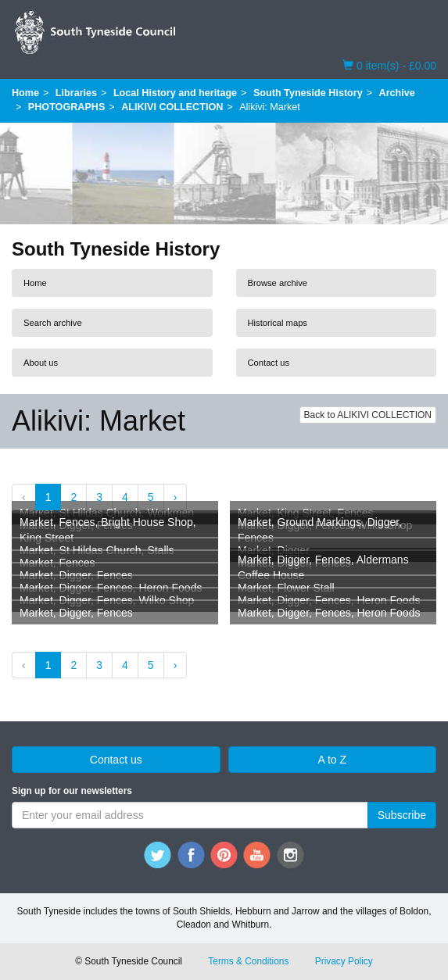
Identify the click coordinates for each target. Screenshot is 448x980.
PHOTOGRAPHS (66, 107)
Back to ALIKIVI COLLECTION (368, 415)
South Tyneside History (308, 93)
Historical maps (278, 323)
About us (41, 363)
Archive (397, 93)
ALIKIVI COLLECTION (172, 107)
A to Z (332, 760)
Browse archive (278, 283)
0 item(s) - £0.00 (389, 65)
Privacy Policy (344, 961)
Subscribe (402, 815)
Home (25, 93)
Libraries (76, 93)
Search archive (53, 323)
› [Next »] (176, 497)
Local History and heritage (175, 93)
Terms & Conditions (248, 961)
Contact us (269, 363)
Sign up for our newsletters (72, 791)
